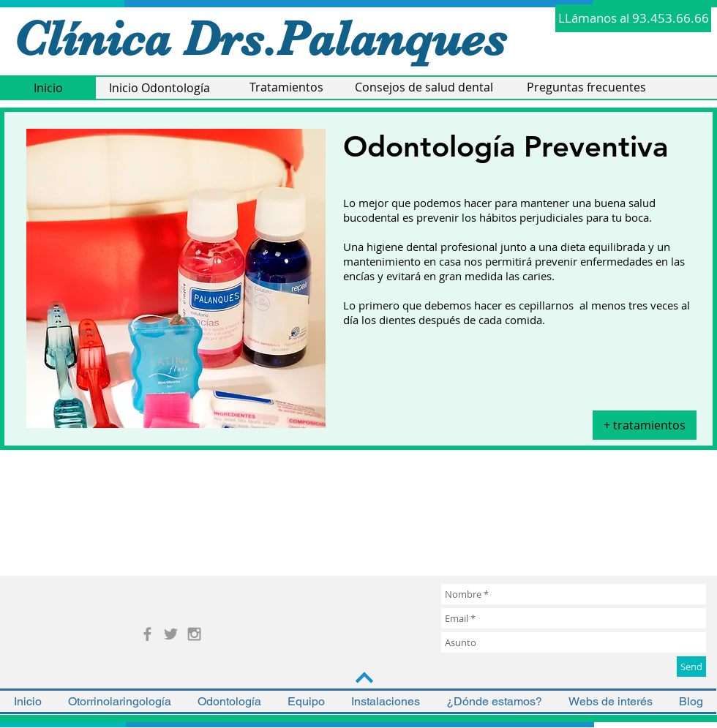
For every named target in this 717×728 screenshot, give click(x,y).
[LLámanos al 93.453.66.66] (633, 18)
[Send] (691, 667)
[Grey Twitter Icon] (171, 634)
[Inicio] (48, 88)
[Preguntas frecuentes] (586, 87)
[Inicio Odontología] (159, 88)
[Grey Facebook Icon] (147, 634)
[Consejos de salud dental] (424, 87)
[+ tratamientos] (645, 425)
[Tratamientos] (286, 87)
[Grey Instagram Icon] (194, 634)
